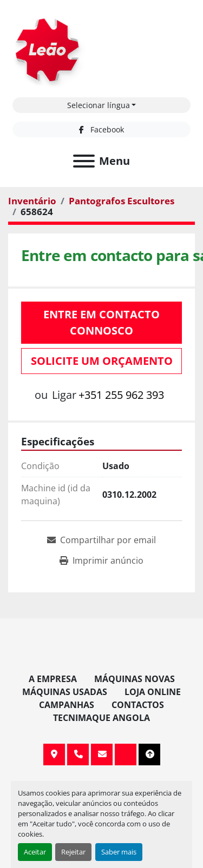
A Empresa (53, 679)
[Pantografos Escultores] (122, 201)
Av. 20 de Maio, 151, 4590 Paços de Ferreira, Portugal (54, 755)
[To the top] (149, 755)
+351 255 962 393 (121, 395)
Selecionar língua (99, 105)
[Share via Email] (101, 540)
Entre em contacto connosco (101, 322)
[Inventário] (32, 201)
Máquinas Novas (135, 679)
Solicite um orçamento (102, 361)
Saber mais (119, 852)
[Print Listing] (101, 560)
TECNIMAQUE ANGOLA (101, 718)
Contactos (138, 705)
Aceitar (35, 852)
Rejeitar (73, 852)
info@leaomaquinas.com (102, 755)
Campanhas (67, 705)
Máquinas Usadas (65, 692)
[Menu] (84, 161)
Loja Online (153, 692)
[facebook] (101, 129)
